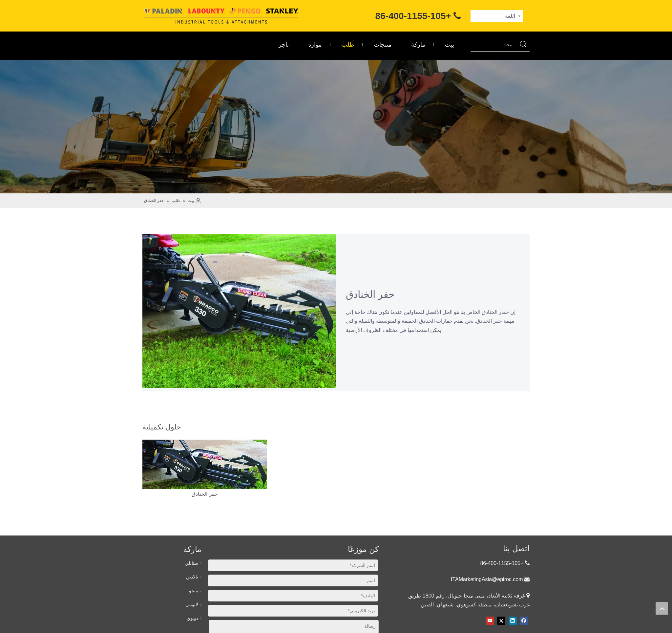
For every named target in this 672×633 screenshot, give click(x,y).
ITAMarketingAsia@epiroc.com (487, 579)
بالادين (192, 577)
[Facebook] (524, 621)
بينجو (194, 591)
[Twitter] (501, 621)
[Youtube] (490, 621)
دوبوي (192, 618)
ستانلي (191, 563)
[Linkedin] (513, 621)
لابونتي (192, 604)
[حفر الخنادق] (205, 464)
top (662, 608)
